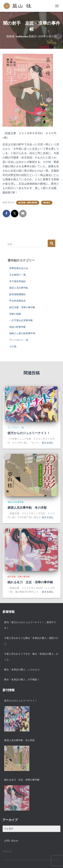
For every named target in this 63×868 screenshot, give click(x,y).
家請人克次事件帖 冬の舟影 (27, 508)
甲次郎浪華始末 (17, 301)
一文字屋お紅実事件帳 (21, 320)
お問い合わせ (11, 841)
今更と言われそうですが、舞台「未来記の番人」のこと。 (31, 657)
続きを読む (48, 443)
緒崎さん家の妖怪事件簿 (22, 333)
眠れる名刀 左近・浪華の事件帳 (30, 582)
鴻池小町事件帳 (17, 327)
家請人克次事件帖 (19, 288)
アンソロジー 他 (19, 340)
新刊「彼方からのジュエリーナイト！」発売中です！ (30, 625)
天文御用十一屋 (17, 275)
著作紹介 (47, 203)
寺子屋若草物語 (17, 281)
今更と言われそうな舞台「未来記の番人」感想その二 (31, 641)
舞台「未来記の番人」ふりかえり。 (23, 670)
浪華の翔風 (15, 314)
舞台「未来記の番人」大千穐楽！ (22, 679)
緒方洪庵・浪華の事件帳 (28, 203)
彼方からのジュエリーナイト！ (29, 433)
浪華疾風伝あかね (19, 268)
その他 (13, 346)
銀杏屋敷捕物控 (17, 294)
